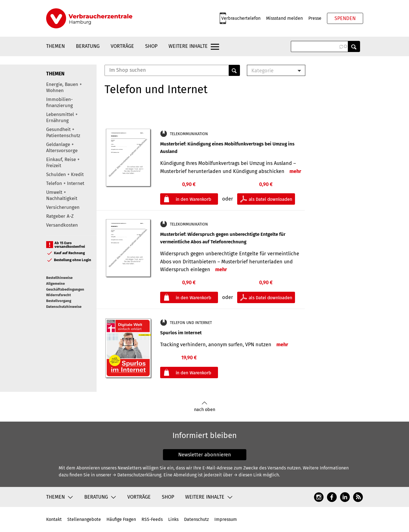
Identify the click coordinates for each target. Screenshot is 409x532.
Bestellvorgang (59, 301)
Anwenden (354, 46)
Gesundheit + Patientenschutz (63, 133)
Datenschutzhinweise (64, 307)
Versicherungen (63, 207)
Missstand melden (284, 18)
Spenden (345, 18)
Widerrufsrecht (59, 295)
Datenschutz (196, 519)
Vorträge (122, 46)
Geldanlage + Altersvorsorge (62, 148)
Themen (55, 46)
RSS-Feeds (152, 519)
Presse (315, 18)
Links (173, 519)
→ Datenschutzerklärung (137, 475)
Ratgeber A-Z (60, 216)
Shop (151, 46)
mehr (295, 171)
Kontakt (54, 519)
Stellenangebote (84, 519)
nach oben (205, 407)
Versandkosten (62, 225)
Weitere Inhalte (188, 46)
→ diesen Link (248, 475)
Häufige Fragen (121, 519)
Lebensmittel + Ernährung (62, 117)
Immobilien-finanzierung (60, 102)
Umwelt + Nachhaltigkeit (62, 195)
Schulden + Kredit (65, 175)
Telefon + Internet (65, 183)
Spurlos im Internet (181, 333)
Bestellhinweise (59, 278)
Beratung (88, 46)
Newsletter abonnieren (205, 455)
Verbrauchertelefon (241, 18)
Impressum (226, 519)
